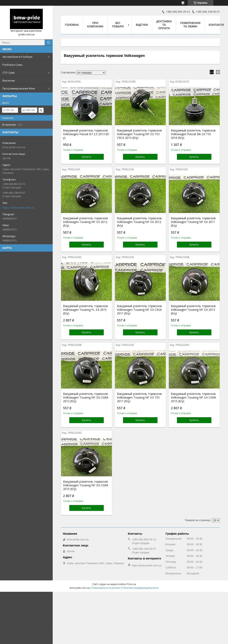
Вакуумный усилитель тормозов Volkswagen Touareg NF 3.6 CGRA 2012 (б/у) (86, 397)
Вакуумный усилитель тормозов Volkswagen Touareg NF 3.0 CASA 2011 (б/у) (139, 310)
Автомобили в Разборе (17, 57)
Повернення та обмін (190, 25)
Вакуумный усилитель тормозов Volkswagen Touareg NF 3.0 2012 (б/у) (85, 222)
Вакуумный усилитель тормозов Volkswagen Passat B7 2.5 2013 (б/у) (86, 134)
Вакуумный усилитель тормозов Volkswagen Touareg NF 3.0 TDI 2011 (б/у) (139, 397)
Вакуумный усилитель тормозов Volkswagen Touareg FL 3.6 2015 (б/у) (85, 310)
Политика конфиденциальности (141, 588)
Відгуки (142, 25)
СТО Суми (9, 73)
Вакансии (9, 80)
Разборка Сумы (12, 65)
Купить (87, 157)
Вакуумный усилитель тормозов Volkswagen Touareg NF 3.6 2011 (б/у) (193, 222)
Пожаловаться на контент (106, 588)
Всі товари (118, 25)
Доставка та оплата (164, 25)
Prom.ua (131, 584)
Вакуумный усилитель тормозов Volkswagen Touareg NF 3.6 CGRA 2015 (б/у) (193, 397)
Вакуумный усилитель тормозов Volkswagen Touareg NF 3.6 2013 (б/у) (193, 310)
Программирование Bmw (19, 88)
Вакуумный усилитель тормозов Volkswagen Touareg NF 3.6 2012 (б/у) (139, 222)
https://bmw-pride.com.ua (18, 207)
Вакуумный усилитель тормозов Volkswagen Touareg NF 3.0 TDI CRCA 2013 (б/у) (139, 134)
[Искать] (49, 42)
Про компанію (95, 25)
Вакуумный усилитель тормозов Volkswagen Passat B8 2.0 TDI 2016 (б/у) (193, 134)
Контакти (216, 25)
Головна (72, 25)
